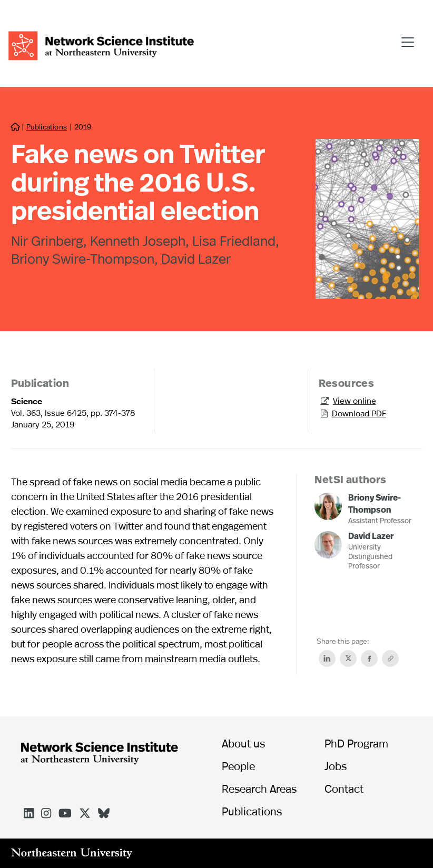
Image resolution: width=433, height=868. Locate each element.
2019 (83, 127)
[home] (101, 44)
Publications (47, 127)
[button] (411, 38)
